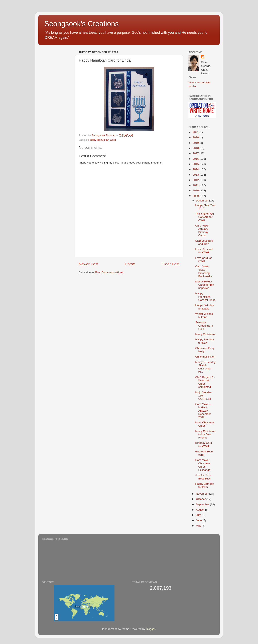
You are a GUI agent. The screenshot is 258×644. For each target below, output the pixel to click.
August (201, 510)
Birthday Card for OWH (204, 444)
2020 (196, 137)
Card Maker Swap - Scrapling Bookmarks (204, 271)
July (199, 515)
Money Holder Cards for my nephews (205, 285)
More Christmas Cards (205, 424)
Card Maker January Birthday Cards (202, 231)
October (201, 499)
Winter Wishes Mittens (204, 315)
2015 (196, 164)
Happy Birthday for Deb (205, 341)
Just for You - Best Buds (203, 477)
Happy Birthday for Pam (205, 485)
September (203, 504)
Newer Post (88, 264)
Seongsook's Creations (82, 24)
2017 (196, 153)
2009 (196, 196)
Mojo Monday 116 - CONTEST (203, 396)
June (199, 520)
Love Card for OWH (204, 260)
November (203, 494)
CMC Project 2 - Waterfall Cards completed (205, 382)
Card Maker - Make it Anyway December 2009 (203, 411)
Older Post (170, 264)
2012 (196, 180)
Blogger (151, 629)
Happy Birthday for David (205, 307)
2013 (196, 175)
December (203, 201)
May (199, 526)
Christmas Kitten (205, 357)
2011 (196, 185)
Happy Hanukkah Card (102, 140)
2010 (196, 190)
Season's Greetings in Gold (204, 326)
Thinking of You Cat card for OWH (205, 217)
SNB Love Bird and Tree (204, 242)
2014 (196, 169)
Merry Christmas (205, 334)
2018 (196, 148)
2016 (196, 159)
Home (130, 264)
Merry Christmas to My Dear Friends (205, 434)
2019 (196, 143)
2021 (196, 132)
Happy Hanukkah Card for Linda (205, 297)
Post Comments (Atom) (109, 272)
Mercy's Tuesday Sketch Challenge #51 (205, 367)
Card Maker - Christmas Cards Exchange (203, 465)
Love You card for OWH (204, 251)
